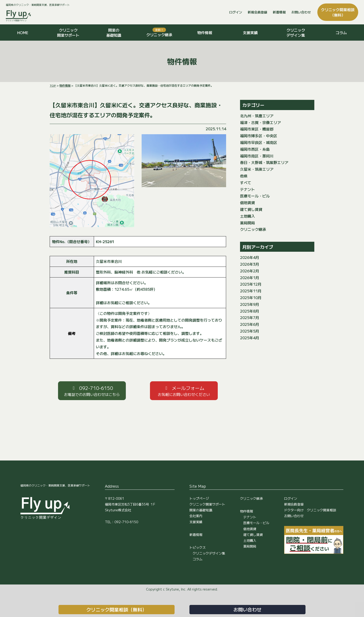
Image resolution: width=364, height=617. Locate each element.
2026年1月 (250, 277)
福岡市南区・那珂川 (257, 156)
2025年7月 (250, 317)
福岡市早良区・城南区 (259, 142)
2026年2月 (250, 271)
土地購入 (247, 216)
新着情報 (279, 12)
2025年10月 (251, 297)
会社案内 (196, 516)
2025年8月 (250, 311)
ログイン (236, 12)
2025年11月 (251, 291)
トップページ (199, 498)
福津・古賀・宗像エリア (260, 122)
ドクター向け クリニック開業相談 (310, 510)
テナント (247, 189)
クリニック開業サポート (68, 33)
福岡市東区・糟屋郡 (257, 129)
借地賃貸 (247, 202)
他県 (244, 176)
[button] (92, 391)
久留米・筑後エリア (257, 169)
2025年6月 (250, 324)
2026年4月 (250, 257)
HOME (23, 33)
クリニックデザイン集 (296, 33)
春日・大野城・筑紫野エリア (264, 162)
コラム (341, 33)
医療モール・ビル (255, 196)
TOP (53, 85)
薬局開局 (247, 223)
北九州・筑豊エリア (257, 116)
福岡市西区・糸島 (255, 149)
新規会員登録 (257, 12)
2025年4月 (250, 338)
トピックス (198, 547)
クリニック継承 (159, 33)
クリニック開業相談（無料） (117, 609)
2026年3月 (250, 264)
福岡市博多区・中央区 (259, 136)
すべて (246, 183)
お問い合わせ (301, 12)
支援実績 (250, 33)
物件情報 (205, 33)
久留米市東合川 (109, 261)
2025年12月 (251, 284)
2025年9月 (250, 304)
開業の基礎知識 (114, 33)
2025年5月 (250, 331)
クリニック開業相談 (338, 12)
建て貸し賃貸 (251, 209)
